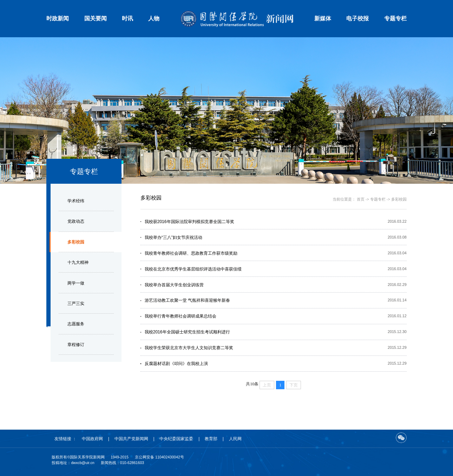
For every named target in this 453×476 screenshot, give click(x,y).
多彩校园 (76, 242)
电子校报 (357, 18)
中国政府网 (92, 439)
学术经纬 (76, 201)
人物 (154, 18)
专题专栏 (395, 18)
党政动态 (76, 221)
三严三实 (76, 304)
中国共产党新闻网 (131, 439)
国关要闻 (96, 18)
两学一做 (76, 283)
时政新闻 (58, 18)
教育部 (211, 439)
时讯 (127, 18)
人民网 (235, 439)
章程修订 (76, 345)
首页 (361, 199)
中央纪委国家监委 (176, 439)
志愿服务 (76, 324)
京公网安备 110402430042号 (159, 457)
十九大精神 (78, 262)
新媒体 (323, 18)
